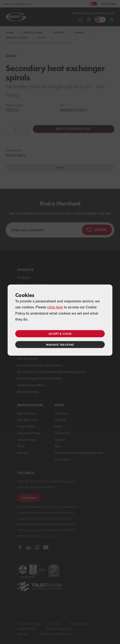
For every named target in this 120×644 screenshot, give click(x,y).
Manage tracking (60, 345)
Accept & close (60, 334)
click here (55, 307)
